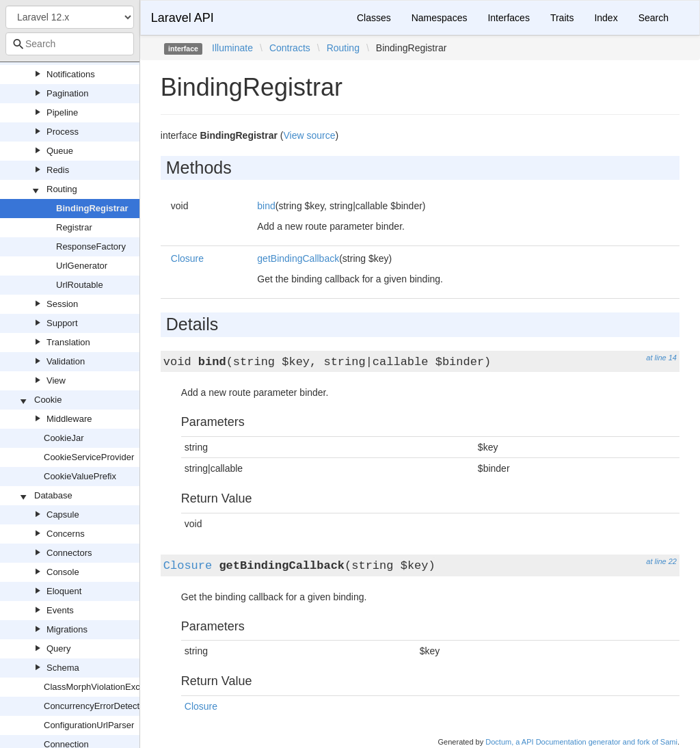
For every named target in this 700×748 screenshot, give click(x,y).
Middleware (69, 419)
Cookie (48, 400)
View (56, 380)
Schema (63, 668)
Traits (562, 18)
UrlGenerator (82, 266)
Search (654, 18)
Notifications (71, 74)
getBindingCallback (298, 258)
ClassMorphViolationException (104, 687)
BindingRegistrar (92, 208)
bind (266, 206)
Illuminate (232, 48)
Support (62, 323)
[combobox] (70, 44)
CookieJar (64, 438)
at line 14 (661, 358)
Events (60, 610)
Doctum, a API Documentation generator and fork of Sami (581, 742)
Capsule (63, 515)
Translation (68, 342)
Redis (58, 170)
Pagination (67, 93)
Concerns (66, 534)
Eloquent (64, 591)
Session (62, 304)
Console (63, 572)
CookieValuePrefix (80, 476)
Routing (62, 189)
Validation (66, 361)
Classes (374, 18)
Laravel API (183, 18)
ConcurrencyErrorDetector (96, 706)
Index (606, 18)
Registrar (74, 227)
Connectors (69, 553)
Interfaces (508, 18)
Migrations (67, 629)
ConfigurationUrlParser (89, 725)
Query (58, 649)
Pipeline (62, 112)
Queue (60, 151)
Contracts (290, 48)
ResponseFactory (91, 246)
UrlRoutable (80, 285)
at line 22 (661, 561)
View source (310, 135)
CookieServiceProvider (89, 457)
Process (63, 132)
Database (53, 495)
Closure (187, 258)
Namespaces (440, 18)
